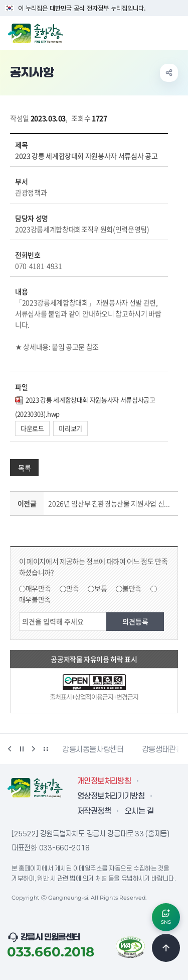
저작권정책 (94, 811)
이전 (10, 749)
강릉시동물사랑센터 (93, 749)
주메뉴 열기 (175, 32)
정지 (22, 749)
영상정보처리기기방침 (111, 796)
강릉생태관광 (162, 749)
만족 (72, 588)
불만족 (132, 588)
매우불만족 (35, 599)
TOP (166, 948)
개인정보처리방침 (104, 781)
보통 (101, 588)
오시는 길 (139, 811)
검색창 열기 (154, 32)
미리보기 (70, 428)
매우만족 (38, 588)
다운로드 (32, 428)
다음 (34, 749)
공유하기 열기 (169, 73)
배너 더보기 (46, 749)
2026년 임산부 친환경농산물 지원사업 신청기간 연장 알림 (111, 503)
